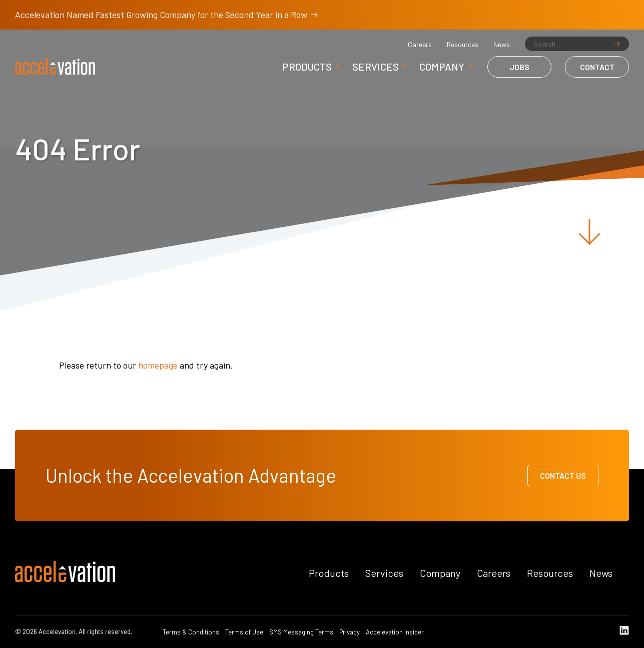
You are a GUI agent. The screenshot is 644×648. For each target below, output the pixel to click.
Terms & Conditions (191, 632)
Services (376, 67)
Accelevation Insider (395, 632)
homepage (158, 365)
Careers (420, 45)
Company (442, 67)
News (502, 45)
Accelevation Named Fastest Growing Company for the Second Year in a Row (166, 15)
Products (307, 67)
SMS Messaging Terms (301, 632)
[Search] (577, 44)
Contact (597, 67)
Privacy (350, 632)
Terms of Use (244, 632)
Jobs (519, 67)
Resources (463, 45)
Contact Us (563, 475)
